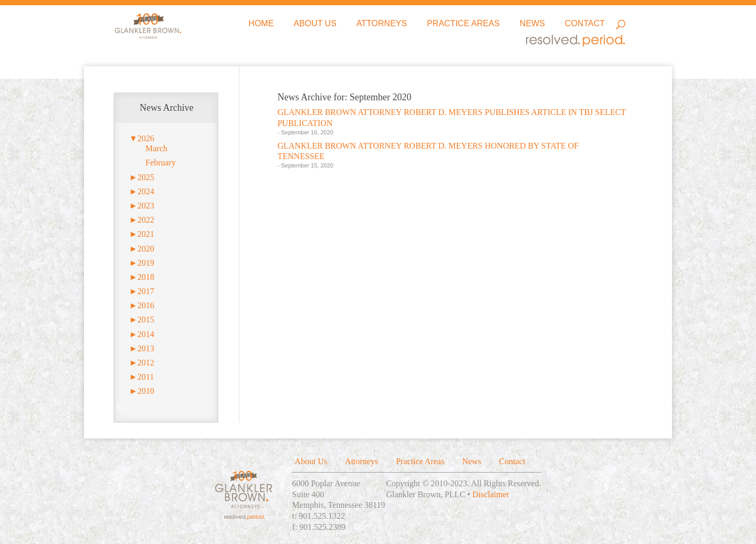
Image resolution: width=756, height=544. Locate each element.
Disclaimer (491, 494)
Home (261, 24)
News (532, 24)
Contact (585, 24)
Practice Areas (463, 24)
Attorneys (382, 24)
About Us (315, 24)
